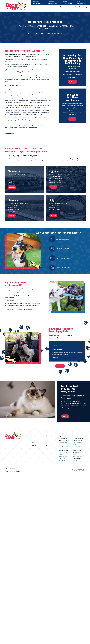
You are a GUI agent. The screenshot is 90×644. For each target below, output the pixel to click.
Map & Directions (63, 442)
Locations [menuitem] (75, 7)
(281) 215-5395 (77, 444)
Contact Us (65, 416)
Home (33, 436)
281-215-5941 (67, 3)
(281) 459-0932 (21, 293)
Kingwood (34, 445)
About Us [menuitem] (63, 7)
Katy (47, 442)
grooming (9, 94)
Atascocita (48, 439)
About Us (48, 436)
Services (34, 439)
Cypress (33, 442)
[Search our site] (86, 7)
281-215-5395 (53, 3)
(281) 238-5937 (77, 458)
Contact (48, 445)
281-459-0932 (38, 3)
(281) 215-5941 (62, 458)
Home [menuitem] (57, 7)
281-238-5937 (82, 3)
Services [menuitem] (69, 7)
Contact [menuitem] (81, 7)
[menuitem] (6, 471)
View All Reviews (60, 366)
